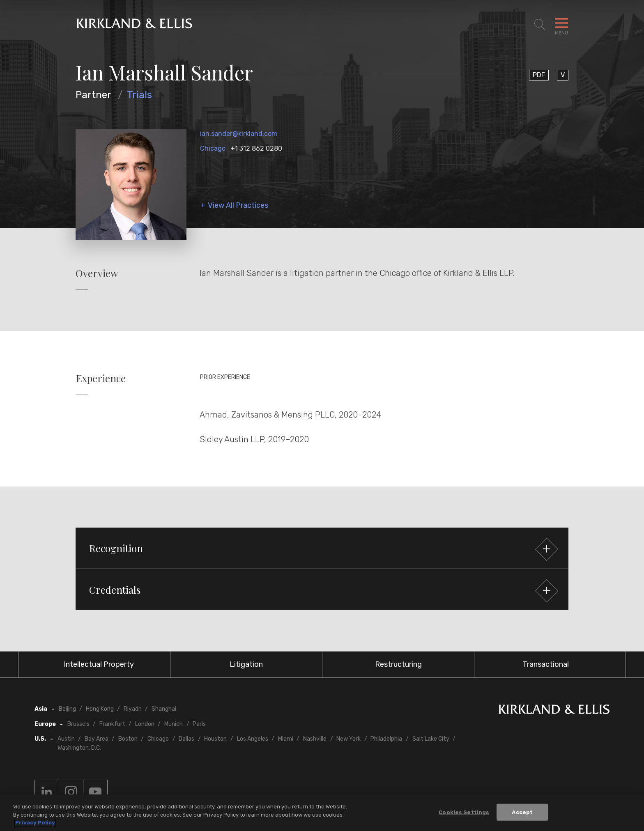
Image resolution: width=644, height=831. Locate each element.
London (145, 724)
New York (348, 739)
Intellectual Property (99, 664)
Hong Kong (100, 709)
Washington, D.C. (79, 748)
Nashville (315, 739)
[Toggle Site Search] (540, 25)
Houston (215, 739)
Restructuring (398, 664)
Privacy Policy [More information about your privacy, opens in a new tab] (35, 823)
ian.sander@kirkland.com (239, 134)
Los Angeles (253, 739)
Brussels (78, 724)
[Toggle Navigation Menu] (561, 25)
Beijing (67, 709)
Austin (66, 739)
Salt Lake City (431, 739)
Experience (101, 378)
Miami (286, 739)
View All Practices (238, 205)
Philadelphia (386, 739)
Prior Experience (225, 377)
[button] (322, 548)
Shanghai (164, 709)
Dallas (186, 739)
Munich (174, 724)
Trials (139, 95)
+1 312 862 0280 (256, 148)
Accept (522, 812)
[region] (322, 813)
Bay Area (97, 739)
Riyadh (133, 709)
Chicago (213, 148)
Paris (199, 724)
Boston (128, 739)
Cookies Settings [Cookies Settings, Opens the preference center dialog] (464, 812)
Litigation (246, 664)
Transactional (546, 664)
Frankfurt (112, 724)
